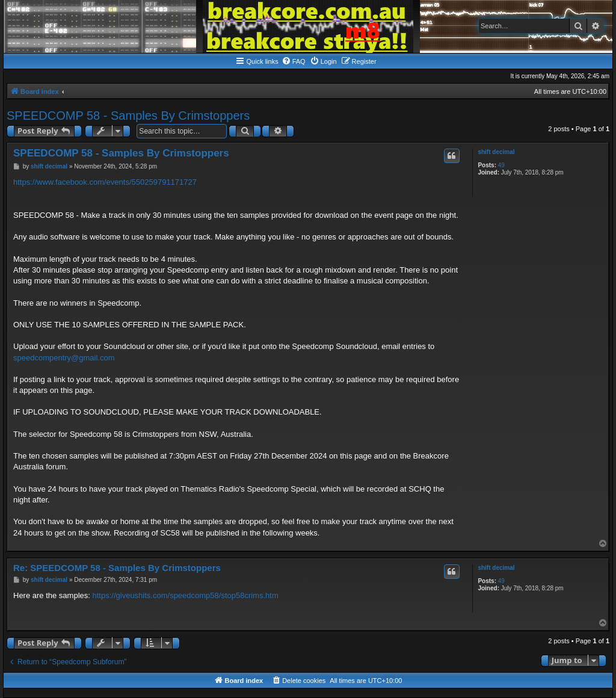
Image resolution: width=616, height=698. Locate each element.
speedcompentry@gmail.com (64, 358)
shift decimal (496, 152)
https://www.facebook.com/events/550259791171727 (105, 182)
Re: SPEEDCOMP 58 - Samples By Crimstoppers (117, 568)
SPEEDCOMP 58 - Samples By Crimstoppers (128, 116)
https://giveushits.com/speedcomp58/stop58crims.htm (186, 595)
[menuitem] (294, 61)
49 (501, 165)
